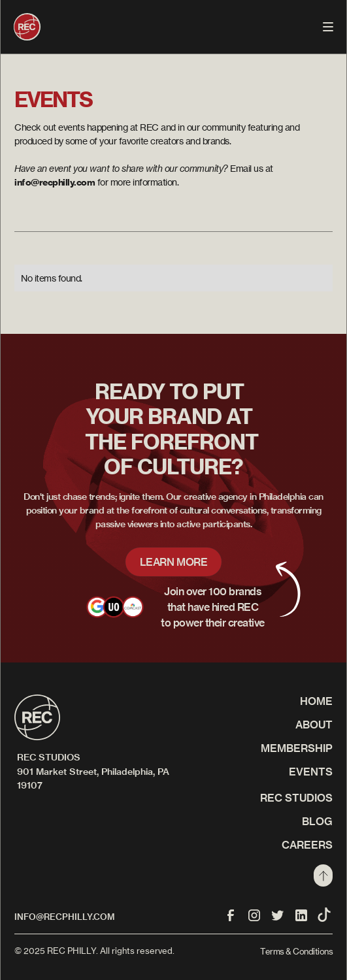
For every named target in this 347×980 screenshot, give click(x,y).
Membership (297, 748)
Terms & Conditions (296, 951)
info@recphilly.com (64, 917)
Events (311, 772)
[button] (328, 27)
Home (316, 701)
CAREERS (307, 845)
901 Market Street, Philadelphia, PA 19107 (93, 778)
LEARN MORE (174, 562)
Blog (317, 821)
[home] (27, 27)
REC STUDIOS (296, 798)
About (314, 725)
